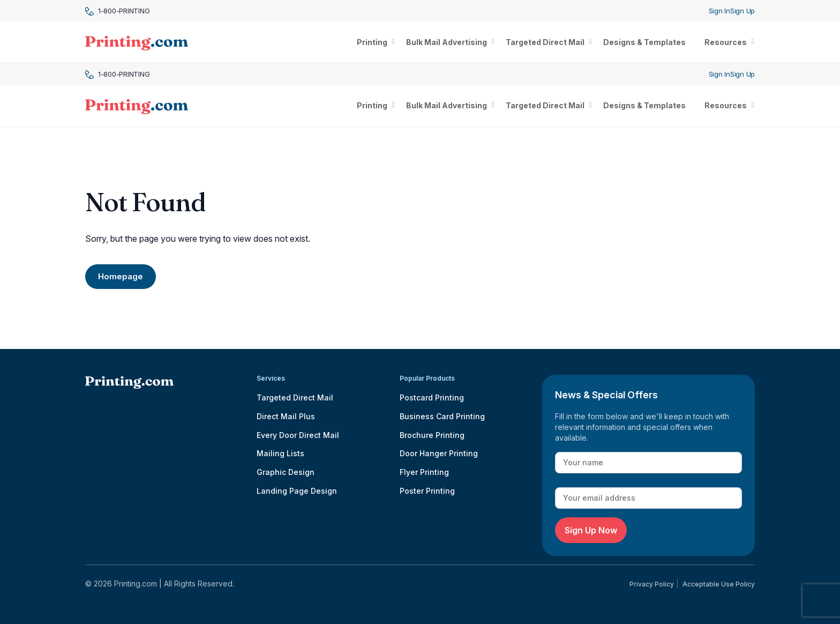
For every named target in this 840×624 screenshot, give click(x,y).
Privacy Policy (652, 584)
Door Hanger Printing (439, 453)
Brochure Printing (432, 435)
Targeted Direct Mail (295, 398)
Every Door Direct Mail (298, 435)
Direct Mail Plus (286, 416)
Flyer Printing (424, 472)
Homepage (121, 276)
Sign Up (742, 11)
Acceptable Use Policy (719, 584)
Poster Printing (427, 491)
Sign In (719, 11)
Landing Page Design (297, 491)
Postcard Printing (432, 398)
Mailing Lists (280, 453)
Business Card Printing (442, 416)
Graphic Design (286, 472)
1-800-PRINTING (117, 11)
